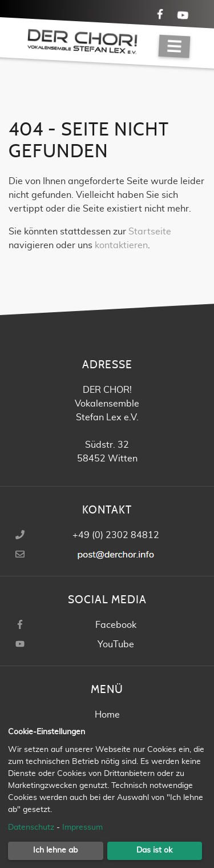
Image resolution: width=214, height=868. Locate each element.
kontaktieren (121, 245)
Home (107, 715)
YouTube (116, 644)
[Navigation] (175, 47)
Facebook (116, 625)
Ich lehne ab (55, 850)
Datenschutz (31, 827)
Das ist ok (154, 850)
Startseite (150, 232)
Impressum (82, 827)
